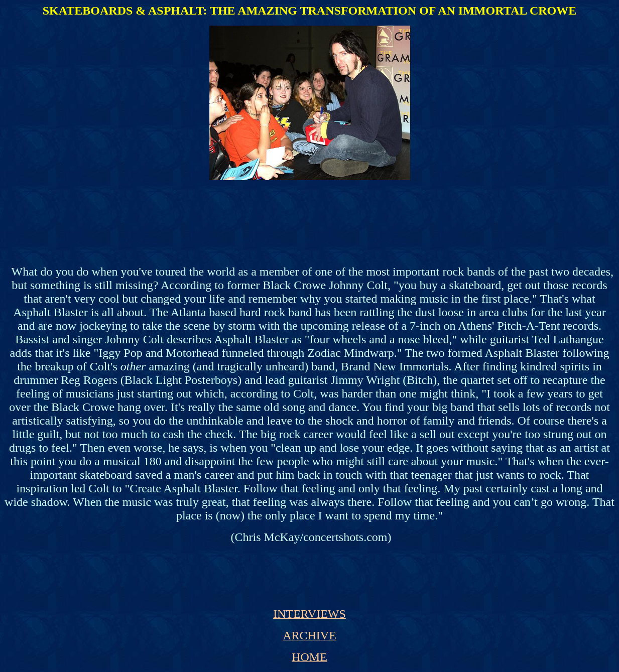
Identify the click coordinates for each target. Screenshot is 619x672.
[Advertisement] (308, 211)
